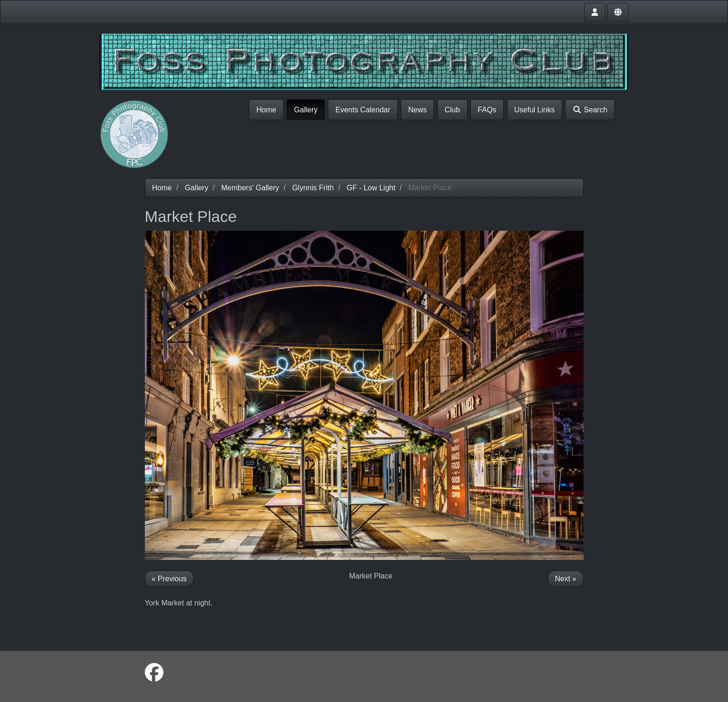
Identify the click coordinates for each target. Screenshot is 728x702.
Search (590, 110)
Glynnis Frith (313, 188)
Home (266, 110)
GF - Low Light (371, 188)
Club (452, 110)
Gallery (306, 110)
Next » (565, 579)
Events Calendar (363, 110)
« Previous (169, 579)
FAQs (487, 110)
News (417, 110)
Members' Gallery (250, 188)
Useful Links (535, 110)
